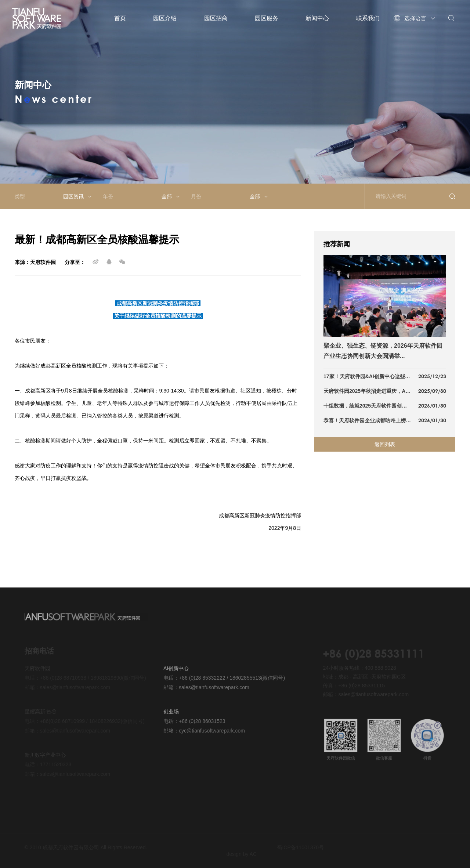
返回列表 (385, 444)
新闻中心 (317, 18)
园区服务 (267, 18)
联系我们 (368, 18)
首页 (120, 18)
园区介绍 (165, 18)
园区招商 (216, 18)
